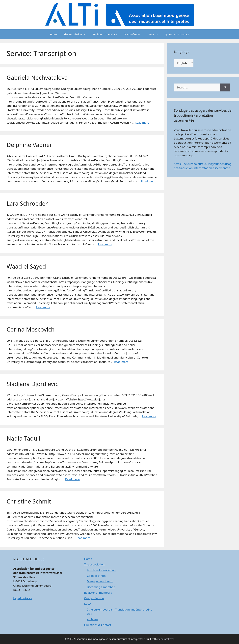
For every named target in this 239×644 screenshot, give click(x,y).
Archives (93, 619)
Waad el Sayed (26, 266)
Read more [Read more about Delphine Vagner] (148, 181)
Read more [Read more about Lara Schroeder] (105, 244)
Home (54, 34)
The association (77, 34)
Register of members (105, 34)
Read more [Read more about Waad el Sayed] (43, 307)
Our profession (132, 34)
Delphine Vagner (29, 145)
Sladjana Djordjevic (32, 384)
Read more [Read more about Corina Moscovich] (121, 362)
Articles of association (101, 570)
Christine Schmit (29, 501)
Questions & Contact (177, 34)
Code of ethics (96, 576)
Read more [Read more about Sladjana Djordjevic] (149, 416)
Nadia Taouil (23, 438)
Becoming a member (101, 587)
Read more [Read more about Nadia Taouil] (72, 479)
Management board (100, 581)
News (155, 34)
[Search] (225, 87)
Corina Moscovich (31, 329)
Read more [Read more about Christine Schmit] (83, 538)
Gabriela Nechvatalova (37, 77)
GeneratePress (166, 639)
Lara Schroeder (27, 203)
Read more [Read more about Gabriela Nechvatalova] (142, 123)
